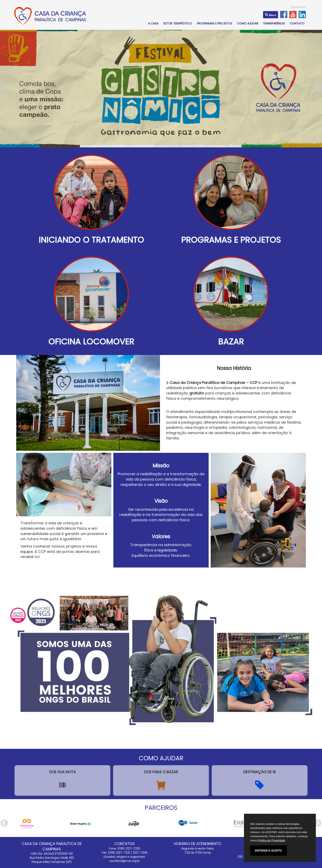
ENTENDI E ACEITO (269, 851)
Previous (4, 88)
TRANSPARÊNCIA (274, 23)
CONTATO (297, 23)
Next (318, 88)
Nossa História (234, 368)
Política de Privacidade (271, 840)
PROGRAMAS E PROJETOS (214, 23)
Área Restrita (298, 7)
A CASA (153, 23)
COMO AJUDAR (248, 23)
